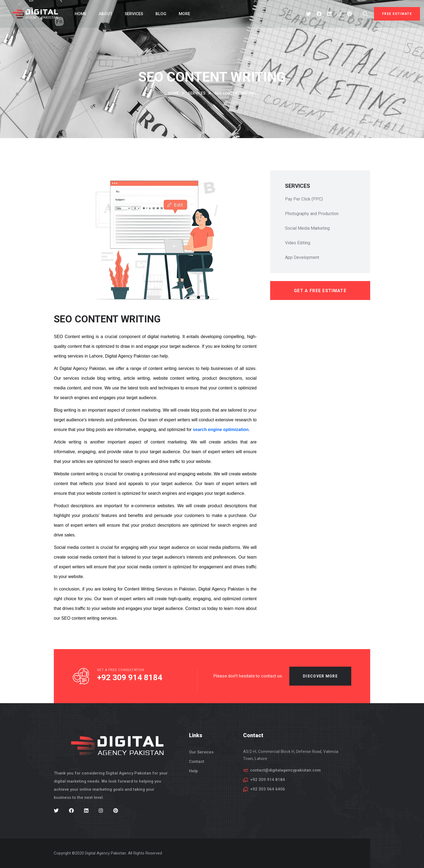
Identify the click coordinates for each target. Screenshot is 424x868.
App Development (302, 257)
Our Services (201, 752)
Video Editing (298, 243)
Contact (197, 762)
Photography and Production (312, 214)
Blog (161, 14)
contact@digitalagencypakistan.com (285, 770)
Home (80, 14)
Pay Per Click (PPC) (304, 199)
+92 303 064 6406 (268, 789)
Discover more (320, 680)
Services (134, 14)
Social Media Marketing (307, 228)
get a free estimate (320, 291)
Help (193, 771)
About (105, 14)
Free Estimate (397, 14)
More (184, 14)
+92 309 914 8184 (130, 681)
